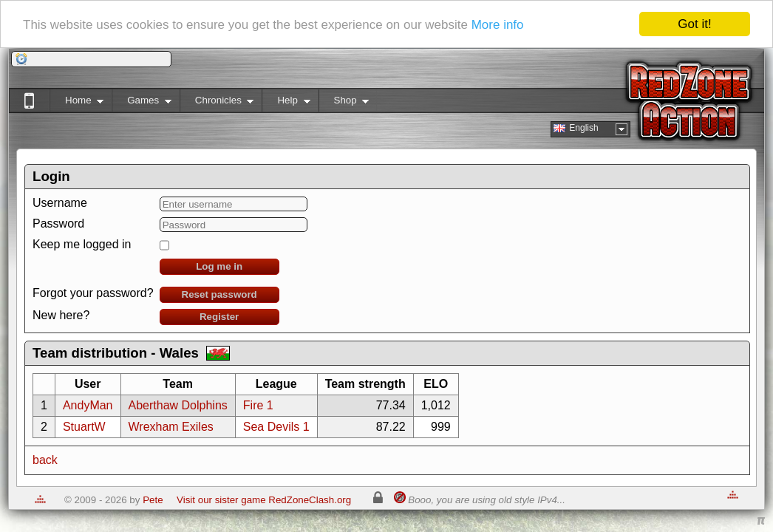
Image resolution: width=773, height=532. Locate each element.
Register (219, 317)
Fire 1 (258, 405)
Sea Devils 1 (276, 427)
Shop (344, 103)
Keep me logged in (82, 244)
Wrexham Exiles (171, 427)
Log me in (219, 266)
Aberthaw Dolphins (178, 405)
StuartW (84, 427)
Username (60, 203)
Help (286, 103)
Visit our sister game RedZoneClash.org (264, 500)
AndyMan (88, 405)
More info (498, 25)
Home (76, 103)
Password (58, 224)
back (45, 460)
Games (142, 103)
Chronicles (217, 103)
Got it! (694, 24)
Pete (153, 500)
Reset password (219, 294)
